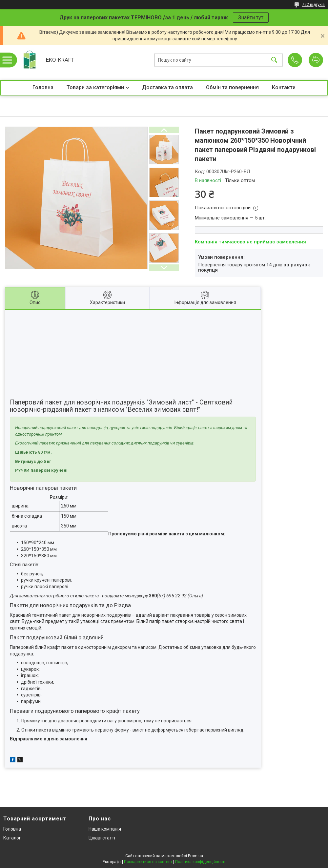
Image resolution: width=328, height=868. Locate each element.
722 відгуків (313, 5)
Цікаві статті (102, 838)
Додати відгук (316, 60)
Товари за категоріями (95, 87)
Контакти (284, 87)
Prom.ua (195, 856)
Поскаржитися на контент (148, 862)
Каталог (12, 838)
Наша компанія (105, 829)
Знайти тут (251, 18)
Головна (43, 87)
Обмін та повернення (232, 87)
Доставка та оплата (167, 87)
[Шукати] (274, 60)
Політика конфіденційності (200, 862)
